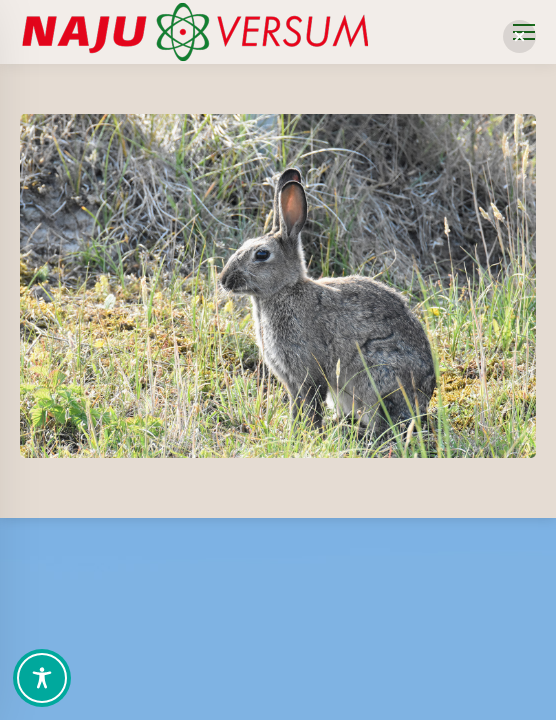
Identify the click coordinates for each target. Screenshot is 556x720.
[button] (519, 36)
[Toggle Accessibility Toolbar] (42, 678)
